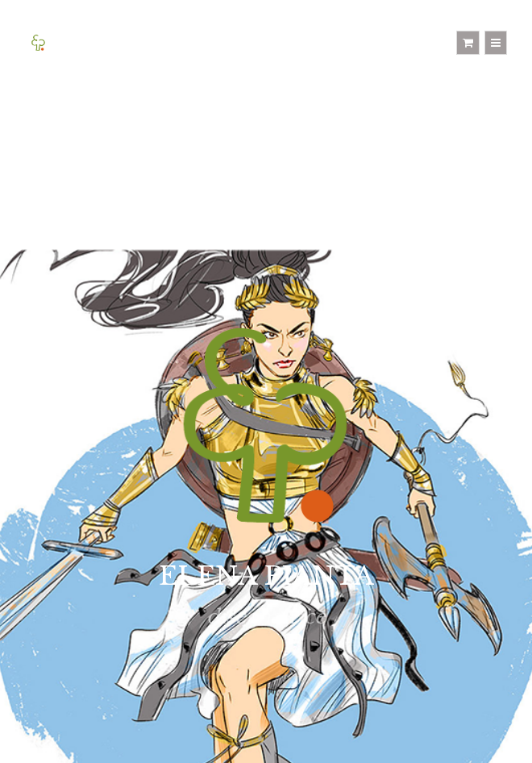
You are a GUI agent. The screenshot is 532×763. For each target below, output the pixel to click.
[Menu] (496, 43)
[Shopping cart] (468, 43)
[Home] (38, 42)
